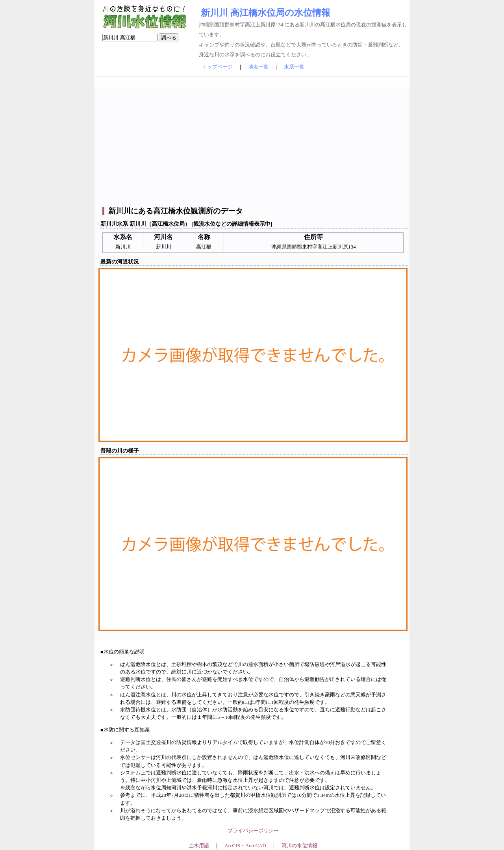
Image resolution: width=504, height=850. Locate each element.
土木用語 (199, 846)
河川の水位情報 (299, 846)
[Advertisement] (253, 142)
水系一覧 (294, 67)
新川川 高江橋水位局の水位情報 (266, 13)
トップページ (217, 67)
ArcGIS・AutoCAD (245, 846)
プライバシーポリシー (253, 831)
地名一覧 (258, 67)
